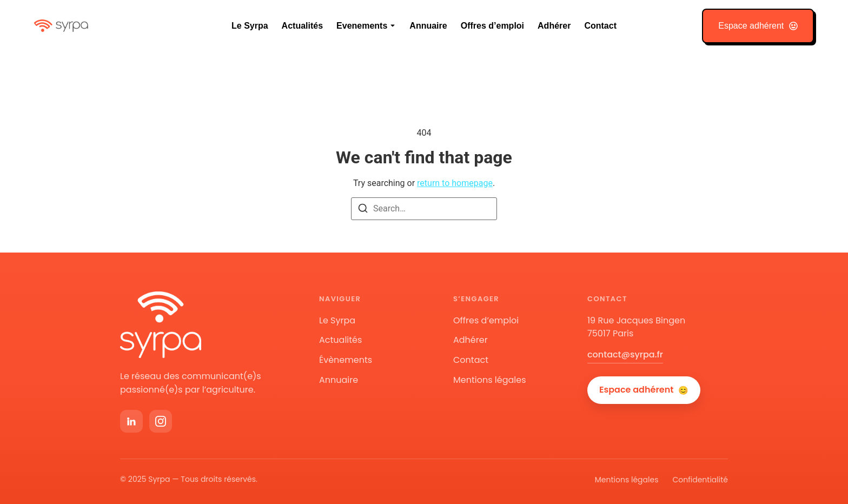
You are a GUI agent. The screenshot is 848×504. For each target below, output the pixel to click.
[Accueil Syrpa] (161, 325)
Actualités (302, 26)
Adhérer (554, 26)
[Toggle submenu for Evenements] (392, 26)
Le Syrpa (250, 26)
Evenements (362, 26)
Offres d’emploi (492, 26)
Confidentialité (700, 480)
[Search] (363, 210)
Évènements (346, 360)
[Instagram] (161, 421)
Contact (600, 26)
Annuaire (428, 26)
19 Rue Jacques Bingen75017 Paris (636, 327)
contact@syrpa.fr (625, 354)
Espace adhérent (644, 390)
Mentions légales (490, 380)
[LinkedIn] (131, 421)
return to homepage (455, 183)
